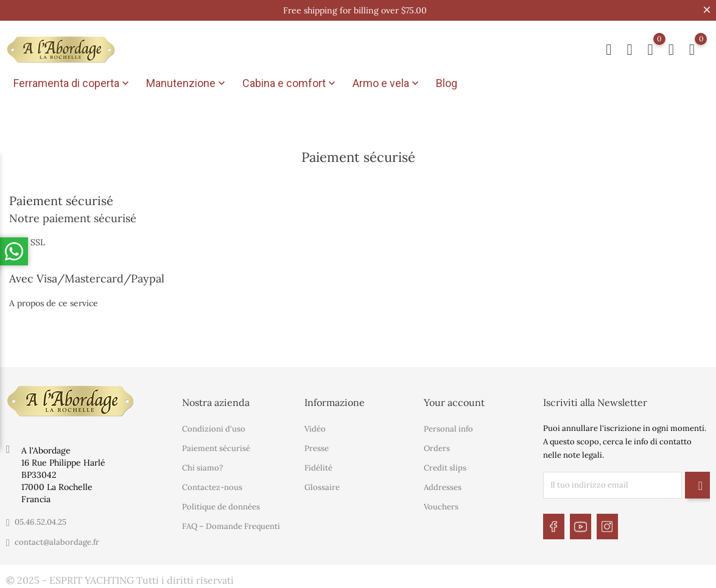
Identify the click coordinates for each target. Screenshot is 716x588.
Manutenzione (187, 83)
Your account (454, 401)
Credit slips (445, 466)
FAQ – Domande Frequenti (231, 524)
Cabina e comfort (290, 83)
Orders (437, 446)
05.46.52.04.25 (40, 520)
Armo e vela (387, 83)
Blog (447, 83)
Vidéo (315, 427)
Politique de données (221, 505)
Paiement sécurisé (216, 446)
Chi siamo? (202, 466)
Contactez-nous (212, 485)
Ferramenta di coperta (72, 83)
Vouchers (441, 505)
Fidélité (318, 466)
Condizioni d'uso (214, 427)
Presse (317, 446)
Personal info (448, 427)
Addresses (443, 485)
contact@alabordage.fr (57, 540)
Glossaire (322, 485)
